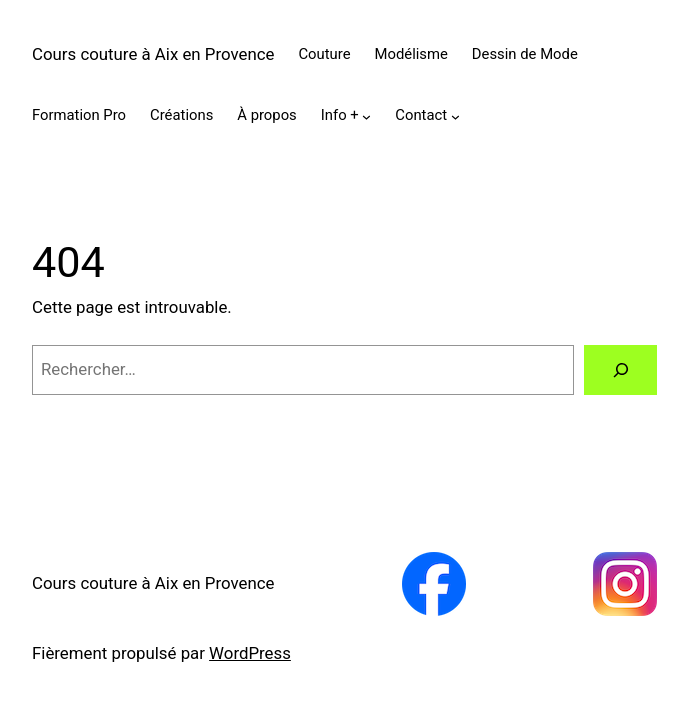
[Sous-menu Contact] (455, 116)
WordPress (250, 653)
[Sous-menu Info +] (366, 116)
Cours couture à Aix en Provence (153, 54)
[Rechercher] (620, 370)
